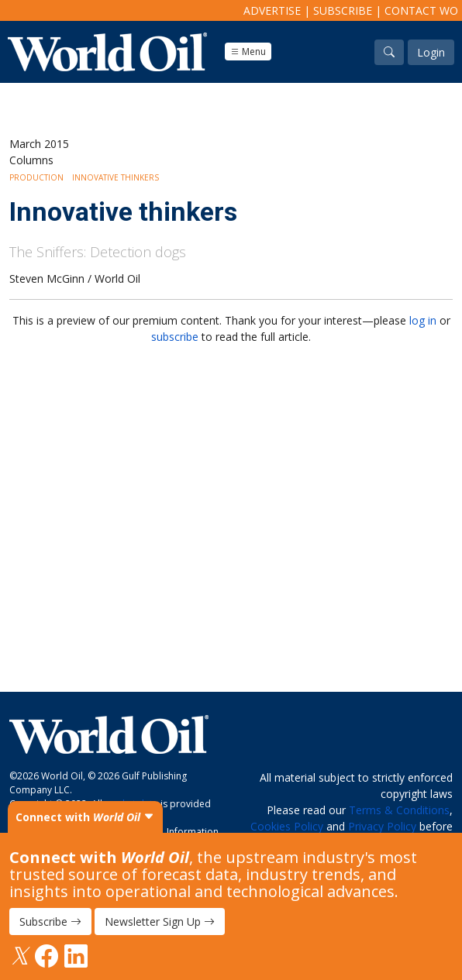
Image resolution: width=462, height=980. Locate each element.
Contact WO (421, 10)
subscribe (175, 337)
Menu (248, 52)
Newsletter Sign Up (160, 922)
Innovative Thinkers (115, 177)
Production (36, 177)
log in (423, 320)
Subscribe (343, 10)
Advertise (272, 10)
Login (431, 52)
